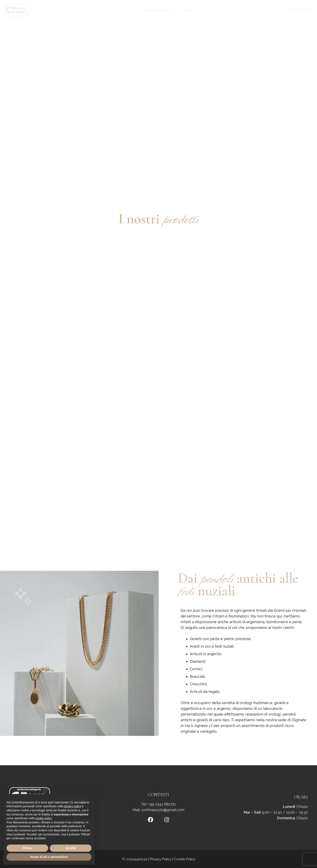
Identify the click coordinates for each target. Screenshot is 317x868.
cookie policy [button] (44, 818)
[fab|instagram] (167, 820)
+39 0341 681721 (162, 804)
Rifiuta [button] (27, 848)
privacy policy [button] (73, 806)
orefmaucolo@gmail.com (163, 810)
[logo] (17, 10)
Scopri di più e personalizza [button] (49, 857)
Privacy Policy (161, 859)
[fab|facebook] (151, 820)
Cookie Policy (185, 859)
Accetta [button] (71, 848)
